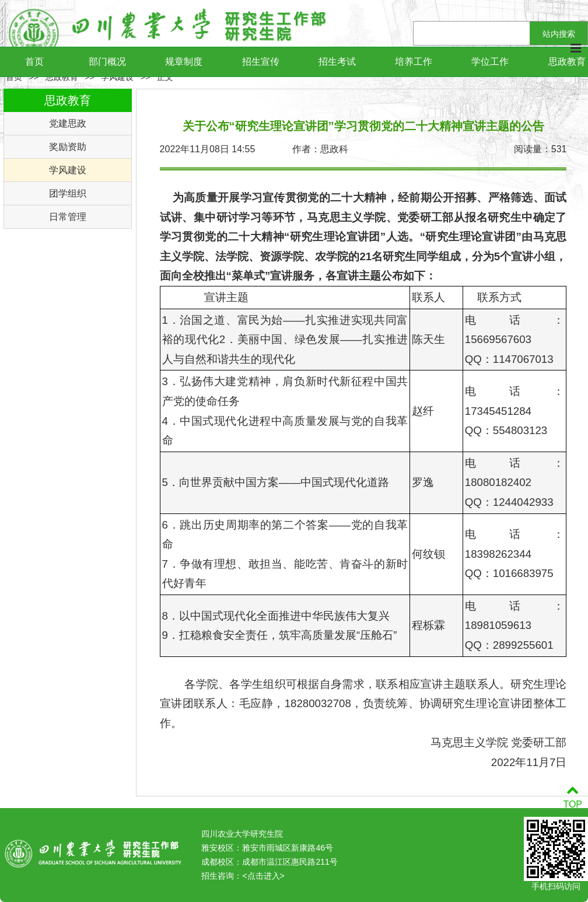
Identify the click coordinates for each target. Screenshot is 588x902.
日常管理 (68, 217)
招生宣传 (261, 62)
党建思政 (68, 123)
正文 (165, 77)
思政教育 (62, 77)
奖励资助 (68, 147)
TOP (573, 797)
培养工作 (414, 62)
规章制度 (184, 62)
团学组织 (68, 193)
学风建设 (117, 77)
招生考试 (337, 62)
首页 (34, 62)
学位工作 (490, 62)
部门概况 (107, 62)
